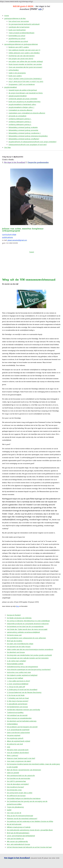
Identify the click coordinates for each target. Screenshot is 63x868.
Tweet (32, 252)
